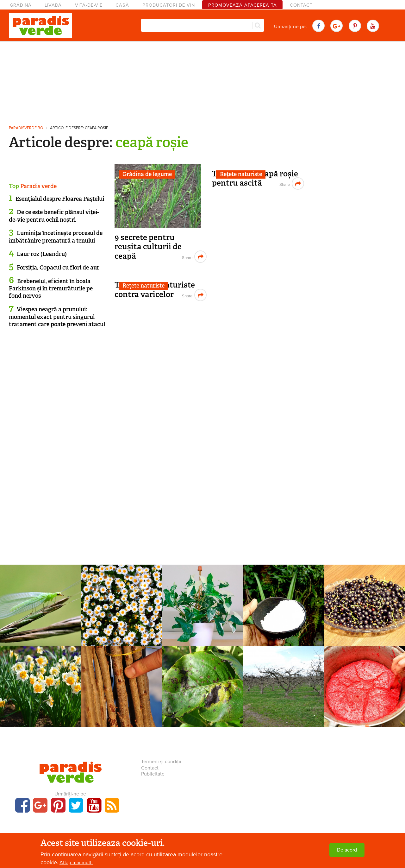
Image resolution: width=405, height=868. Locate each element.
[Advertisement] (202, 81)
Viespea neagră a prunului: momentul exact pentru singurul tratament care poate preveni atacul (57, 317)
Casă (122, 5)
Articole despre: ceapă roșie (79, 128)
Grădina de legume (147, 174)
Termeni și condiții (161, 762)
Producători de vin (169, 5)
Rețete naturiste (241, 174)
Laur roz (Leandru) (42, 254)
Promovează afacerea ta (243, 5)
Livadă (53, 5)
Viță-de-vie (89, 5)
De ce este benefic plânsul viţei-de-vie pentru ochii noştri (54, 216)
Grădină (21, 5)
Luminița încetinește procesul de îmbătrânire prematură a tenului (56, 237)
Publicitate (153, 774)
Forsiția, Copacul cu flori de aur (58, 268)
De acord (347, 850)
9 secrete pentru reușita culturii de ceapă (148, 247)
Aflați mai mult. (76, 863)
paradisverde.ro (26, 128)
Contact (301, 5)
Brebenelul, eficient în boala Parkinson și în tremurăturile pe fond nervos (51, 289)
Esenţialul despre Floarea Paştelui (60, 199)
